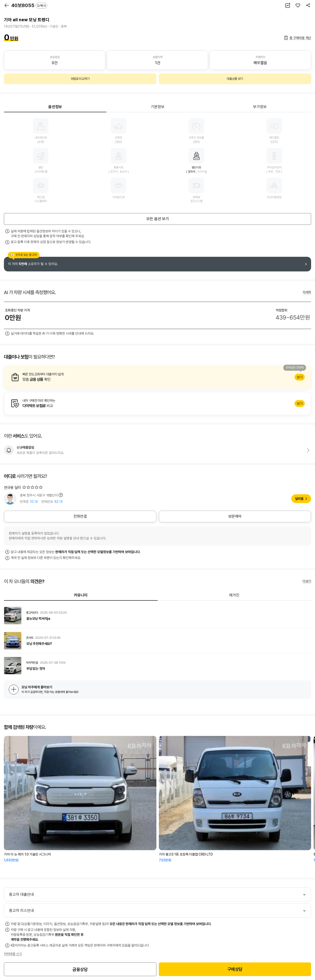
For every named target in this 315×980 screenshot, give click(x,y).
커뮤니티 (81, 595)
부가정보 (260, 107)
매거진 (234, 595)
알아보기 (157, 377)
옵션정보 (55, 107)
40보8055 (29, 5)
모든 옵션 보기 (158, 219)
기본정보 (158, 107)
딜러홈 (299, 499)
